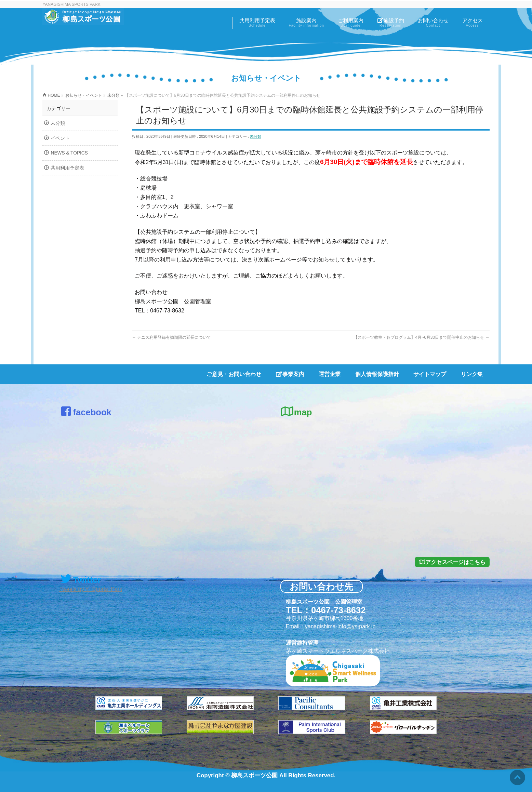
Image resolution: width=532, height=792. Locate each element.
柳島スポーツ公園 (254, 775)
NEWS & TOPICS (69, 153)
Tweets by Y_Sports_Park (91, 589)
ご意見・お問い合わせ (234, 374)
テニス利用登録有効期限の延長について (171, 337)
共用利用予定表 (67, 168)
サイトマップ (430, 374)
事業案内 (290, 374)
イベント (60, 138)
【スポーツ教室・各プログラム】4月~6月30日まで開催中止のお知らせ (421, 337)
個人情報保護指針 (377, 374)
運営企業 (330, 374)
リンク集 (472, 374)
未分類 (256, 136)
